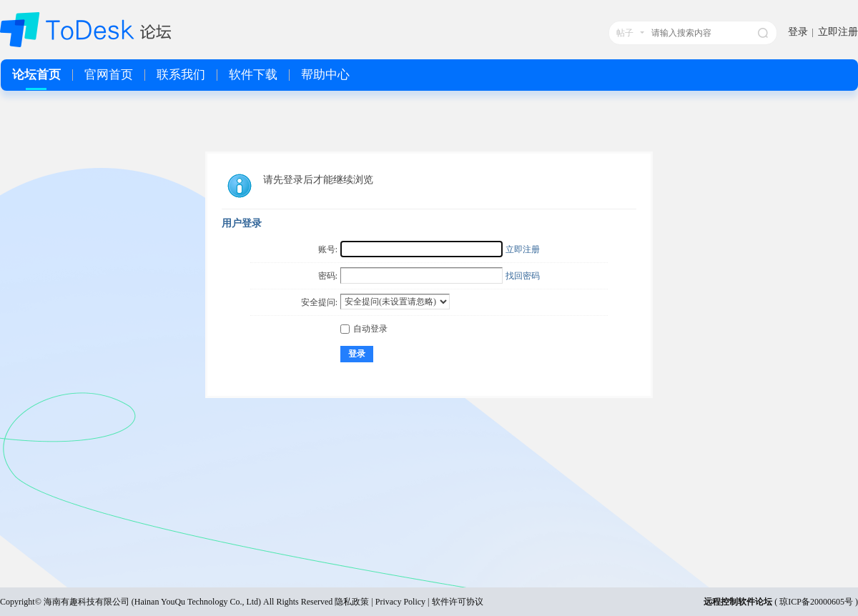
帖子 (625, 33)
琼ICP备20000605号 (816, 602)
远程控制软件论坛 (738, 602)
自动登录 (364, 329)
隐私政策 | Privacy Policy (380, 602)
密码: (328, 276)
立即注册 (838, 32)
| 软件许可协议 (454, 602)
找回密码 (523, 276)
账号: (328, 249)
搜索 (763, 33)
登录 (798, 32)
